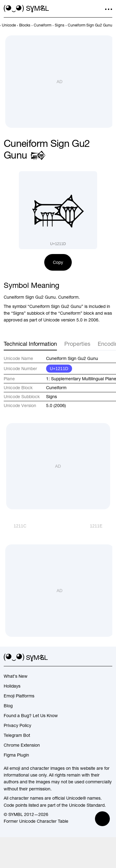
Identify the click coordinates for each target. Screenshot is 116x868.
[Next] (101, 526)
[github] (97, 658)
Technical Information (30, 344)
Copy (58, 262)
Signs (52, 397)
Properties (77, 344)
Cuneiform (56, 388)
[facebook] (109, 658)
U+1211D (59, 369)
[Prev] (15, 526)
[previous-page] (9, 25)
